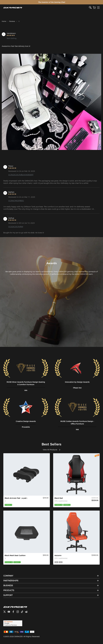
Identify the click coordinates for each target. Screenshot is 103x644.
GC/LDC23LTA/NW (16, 227)
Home (4, 21)
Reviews (12, 21)
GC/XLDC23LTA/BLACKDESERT (21, 175)
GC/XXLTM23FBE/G (16, 201)
